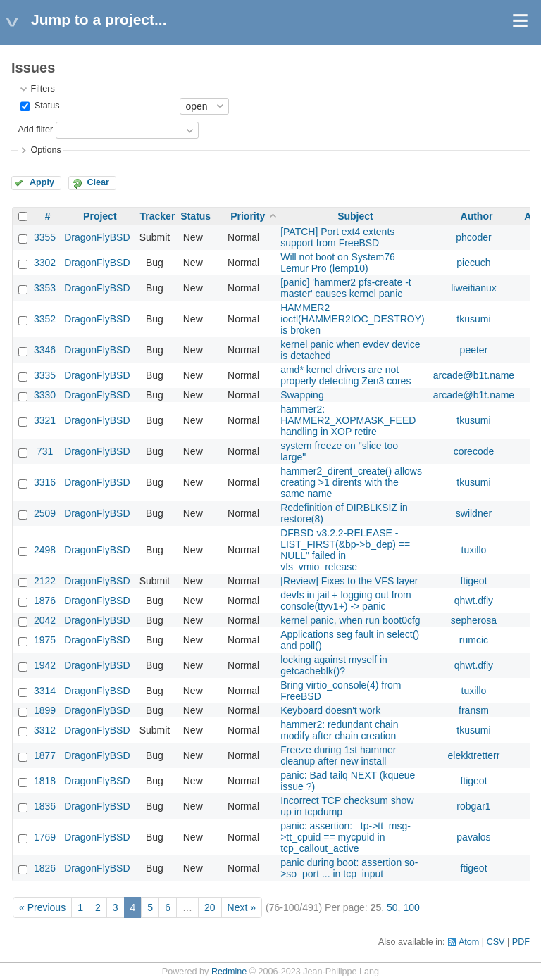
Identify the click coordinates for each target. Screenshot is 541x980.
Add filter (35, 130)
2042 (45, 620)
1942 (45, 665)
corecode (474, 451)
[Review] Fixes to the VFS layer (349, 581)
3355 (45, 237)
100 (411, 907)
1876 (45, 601)
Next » (242, 907)
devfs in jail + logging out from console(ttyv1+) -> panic (346, 601)
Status (45, 106)
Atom (469, 942)
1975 (45, 640)
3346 (45, 350)
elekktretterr (474, 755)
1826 (45, 868)
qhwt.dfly (474, 601)
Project (100, 216)
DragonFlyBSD (97, 237)
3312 (45, 730)
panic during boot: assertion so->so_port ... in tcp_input (349, 868)
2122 (45, 581)
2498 (45, 550)
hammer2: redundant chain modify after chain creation (339, 730)
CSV (496, 942)
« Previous (42, 907)
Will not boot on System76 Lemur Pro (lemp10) (338, 263)
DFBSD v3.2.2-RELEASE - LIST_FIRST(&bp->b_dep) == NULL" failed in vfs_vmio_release (345, 550)
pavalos (473, 837)
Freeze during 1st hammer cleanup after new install (338, 755)
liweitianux (474, 288)
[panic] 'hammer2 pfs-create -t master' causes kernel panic (346, 288)
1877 (45, 755)
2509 (45, 513)
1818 (45, 781)
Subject (355, 216)
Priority (248, 216)
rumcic (474, 640)
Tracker (158, 216)
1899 (45, 710)
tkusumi (473, 319)
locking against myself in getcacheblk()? (334, 665)
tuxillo (474, 550)
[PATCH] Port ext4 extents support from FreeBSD (337, 237)
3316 (45, 482)
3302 (45, 263)
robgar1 (473, 806)
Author (477, 216)
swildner (474, 513)
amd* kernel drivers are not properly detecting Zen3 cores (346, 375)
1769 (45, 837)
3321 (45, 420)
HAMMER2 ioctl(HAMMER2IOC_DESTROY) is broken (353, 319)
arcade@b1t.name (474, 375)
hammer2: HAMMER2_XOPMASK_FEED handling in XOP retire (348, 420)
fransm (474, 710)
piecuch (473, 263)
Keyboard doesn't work (330, 710)
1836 (45, 806)
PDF (521, 942)
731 (45, 451)
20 (210, 907)
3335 (45, 375)
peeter (474, 350)
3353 (45, 288)
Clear (98, 182)
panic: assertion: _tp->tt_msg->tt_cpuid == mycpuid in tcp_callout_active (346, 837)
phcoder (474, 237)
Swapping (302, 395)
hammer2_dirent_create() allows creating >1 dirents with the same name (351, 482)
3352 (45, 319)
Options (45, 150)
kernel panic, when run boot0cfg (350, 620)
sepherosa (474, 620)
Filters (42, 89)
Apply (42, 182)
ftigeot (473, 581)
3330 (45, 395)
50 (392, 907)
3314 (45, 691)
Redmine (229, 972)
